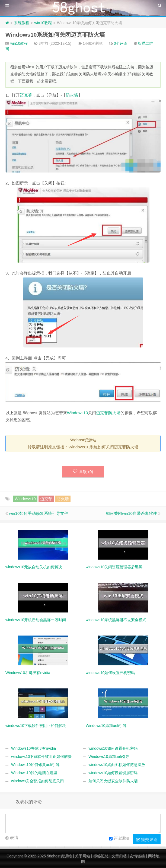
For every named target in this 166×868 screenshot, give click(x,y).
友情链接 (137, 856)
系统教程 (22, 23)
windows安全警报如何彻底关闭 (37, 781)
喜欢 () (83, 472)
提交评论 (147, 840)
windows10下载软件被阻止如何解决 (41, 757)
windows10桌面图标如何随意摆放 (117, 765)
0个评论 (121, 43)
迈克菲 (26, 95)
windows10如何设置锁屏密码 (113, 773)
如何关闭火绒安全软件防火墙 (113, 781)
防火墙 (72, 95)
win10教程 (43, 23)
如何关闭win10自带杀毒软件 (131, 513)
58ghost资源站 (59, 856)
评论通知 (119, 839)
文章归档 (119, 856)
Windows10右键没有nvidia (33, 748)
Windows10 (78, 413)
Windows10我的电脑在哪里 (34, 773)
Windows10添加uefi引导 (109, 757)
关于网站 (82, 856)
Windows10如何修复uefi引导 (35, 765)
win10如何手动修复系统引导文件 (39, 513)
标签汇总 (101, 856)
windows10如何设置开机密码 (113, 748)
